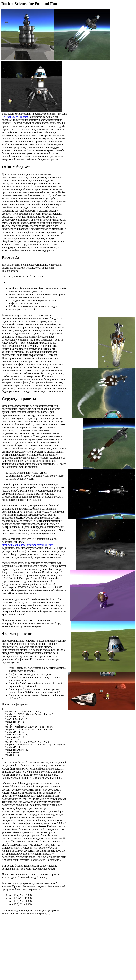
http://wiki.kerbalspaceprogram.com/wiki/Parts (27, 548)
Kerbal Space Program (26, 117)
